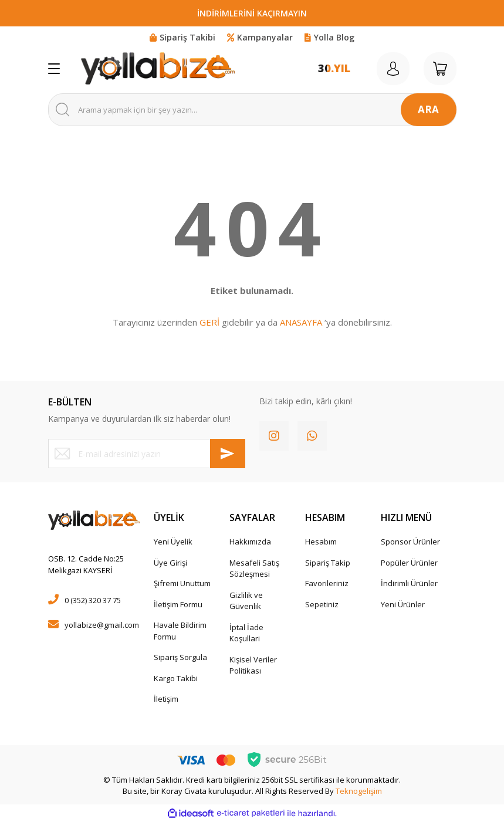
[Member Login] (393, 69)
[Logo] (158, 69)
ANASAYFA (301, 322)
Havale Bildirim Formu (180, 631)
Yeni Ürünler (403, 604)
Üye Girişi (170, 563)
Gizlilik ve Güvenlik (246, 601)
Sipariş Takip (328, 563)
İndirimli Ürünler (409, 583)
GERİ (209, 322)
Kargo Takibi (176, 678)
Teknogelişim (359, 791)
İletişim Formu (178, 604)
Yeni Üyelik (173, 542)
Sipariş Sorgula (180, 657)
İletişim (166, 699)
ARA (428, 109)
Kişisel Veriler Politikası (253, 665)
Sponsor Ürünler (410, 542)
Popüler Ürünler (409, 563)
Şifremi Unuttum (182, 583)
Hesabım (321, 542)
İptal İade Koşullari (246, 633)
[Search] (252, 110)
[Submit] (228, 454)
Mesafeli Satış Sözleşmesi (254, 569)
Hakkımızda (250, 542)
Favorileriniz (327, 583)
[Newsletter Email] (147, 454)
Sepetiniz (322, 604)
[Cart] (440, 69)
